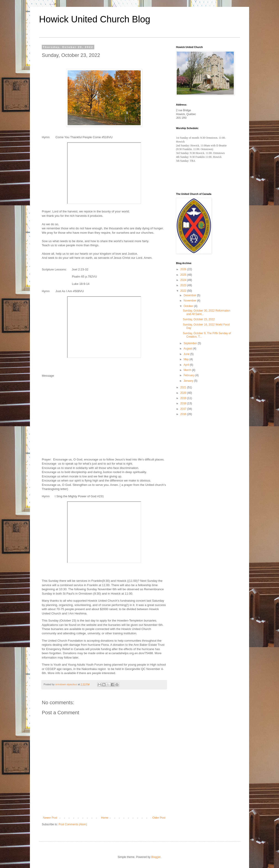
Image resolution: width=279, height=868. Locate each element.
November (190, 301)
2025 (184, 275)
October (189, 306)
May (187, 359)
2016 (184, 414)
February (189, 375)
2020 (184, 393)
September (191, 343)
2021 (184, 387)
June (187, 354)
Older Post (159, 818)
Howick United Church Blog (95, 19)
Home (105, 818)
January (189, 381)
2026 (184, 269)
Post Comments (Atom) (73, 824)
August (188, 349)
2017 (184, 409)
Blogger (156, 857)
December (190, 295)
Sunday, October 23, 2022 (199, 319)
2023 (184, 285)
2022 (184, 291)
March (188, 370)
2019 (184, 398)
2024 (184, 280)
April (187, 365)
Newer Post (50, 818)
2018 (184, 403)
